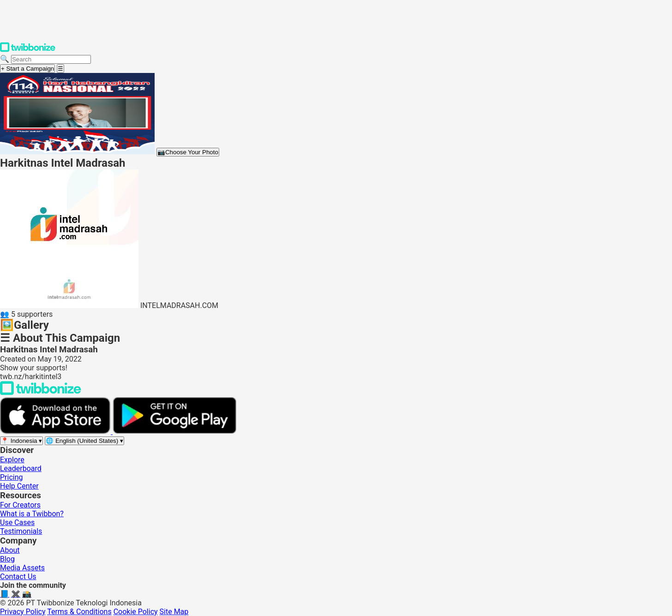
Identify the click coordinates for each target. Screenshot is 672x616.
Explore (12, 460)
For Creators (20, 505)
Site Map (174, 612)
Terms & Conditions (79, 612)
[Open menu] (60, 69)
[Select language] (84, 441)
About (10, 550)
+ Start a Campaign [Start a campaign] (27, 69)
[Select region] (21, 441)
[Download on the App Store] (56, 432)
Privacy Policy (23, 612)
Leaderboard (21, 468)
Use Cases (17, 522)
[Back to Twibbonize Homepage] (41, 393)
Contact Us (18, 577)
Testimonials (21, 531)
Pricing (12, 477)
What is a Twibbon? (32, 514)
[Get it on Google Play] (174, 432)
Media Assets (22, 568)
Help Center (19, 486)
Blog (7, 559)
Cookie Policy (136, 612)
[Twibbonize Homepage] (28, 50)
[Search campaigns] (51, 59)
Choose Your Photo (188, 152)
